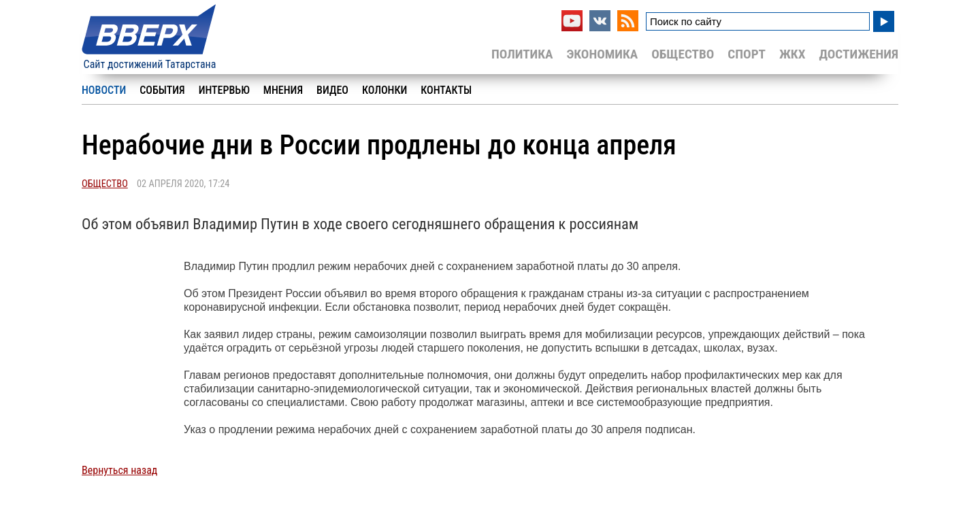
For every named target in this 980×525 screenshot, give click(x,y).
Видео (332, 90)
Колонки (385, 90)
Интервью (224, 90)
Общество (683, 54)
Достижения (859, 54)
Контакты (446, 90)
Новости (104, 90)
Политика (522, 54)
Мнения (283, 90)
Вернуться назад (119, 470)
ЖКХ (792, 54)
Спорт (747, 54)
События (162, 90)
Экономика (602, 54)
